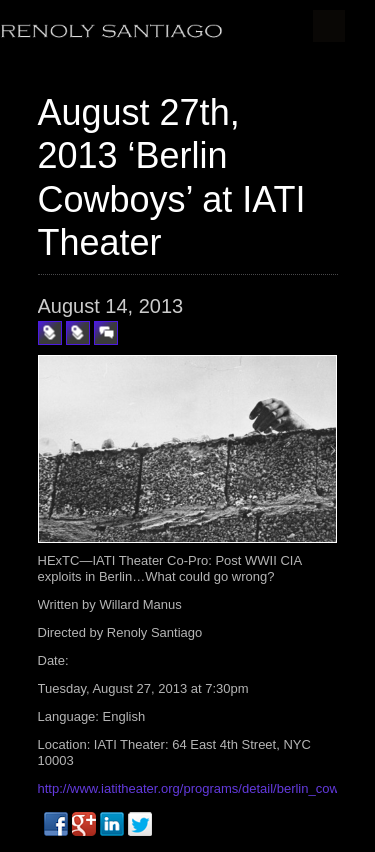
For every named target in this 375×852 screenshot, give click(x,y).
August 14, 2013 (111, 306)
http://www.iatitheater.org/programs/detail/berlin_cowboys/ (204, 788)
